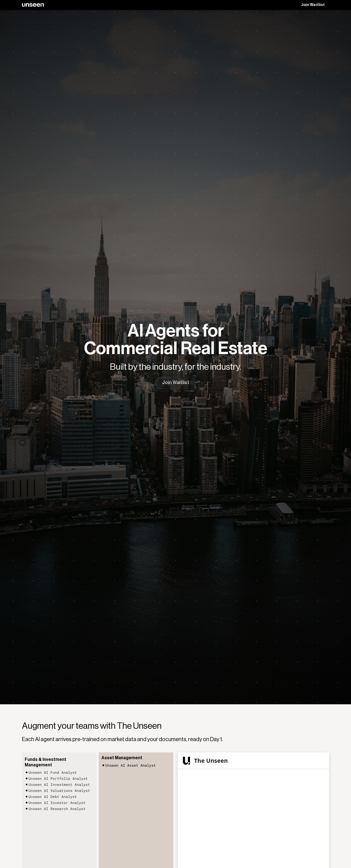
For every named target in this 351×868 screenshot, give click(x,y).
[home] (33, 5)
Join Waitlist (313, 5)
